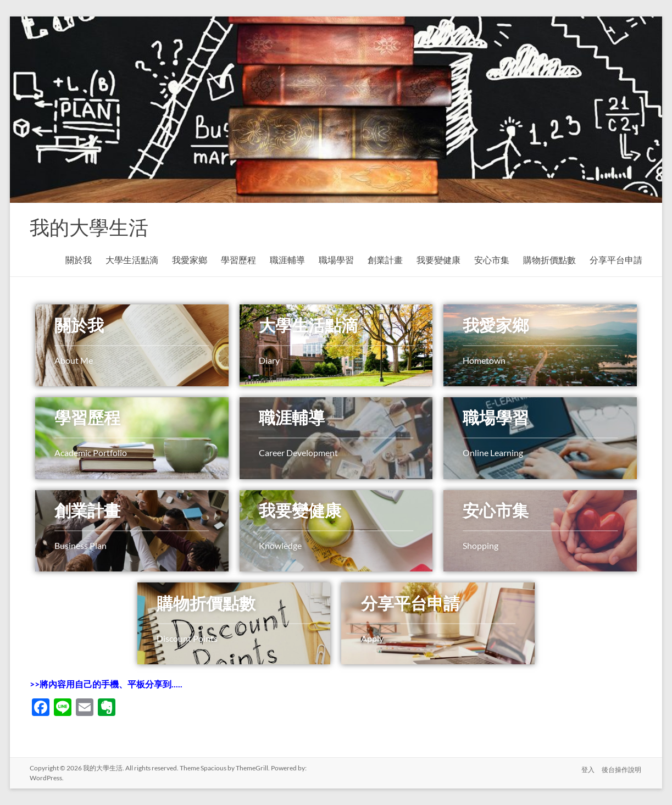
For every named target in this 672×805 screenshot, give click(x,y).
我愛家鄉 (190, 260)
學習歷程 (238, 260)
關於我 (79, 260)
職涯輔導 (287, 260)
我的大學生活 (89, 227)
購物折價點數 (549, 260)
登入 (587, 768)
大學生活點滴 (132, 260)
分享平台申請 (616, 260)
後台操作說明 (623, 768)
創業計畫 (385, 260)
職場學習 (336, 260)
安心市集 (492, 260)
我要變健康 (438, 260)
